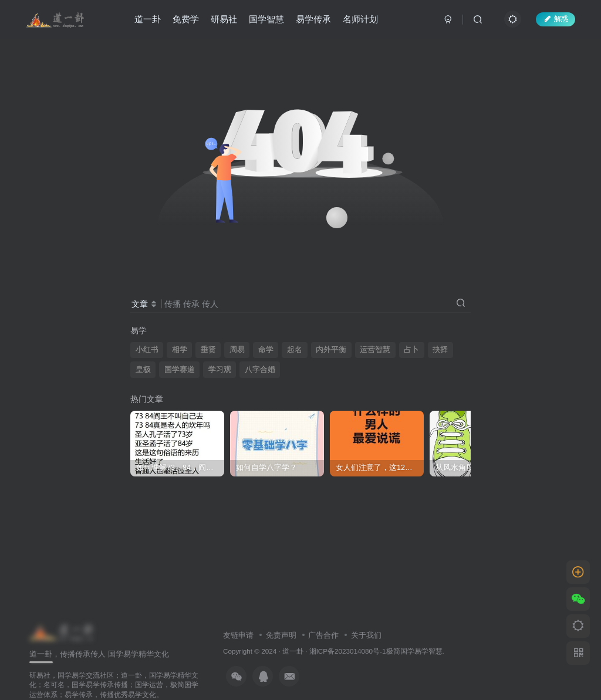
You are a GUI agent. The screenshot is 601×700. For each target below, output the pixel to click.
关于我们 (366, 635)
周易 (237, 350)
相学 (180, 350)
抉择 (440, 350)
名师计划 (361, 20)
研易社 (224, 20)
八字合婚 (260, 370)
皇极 (143, 370)
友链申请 (238, 635)
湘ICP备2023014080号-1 (348, 651)
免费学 (186, 20)
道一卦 (148, 20)
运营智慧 (375, 350)
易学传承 (314, 20)
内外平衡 (331, 350)
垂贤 (208, 350)
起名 (295, 350)
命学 (266, 350)
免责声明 (281, 635)
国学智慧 (267, 20)
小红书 (147, 350)
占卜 (411, 350)
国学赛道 (180, 370)
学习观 (220, 370)
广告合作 (323, 635)
